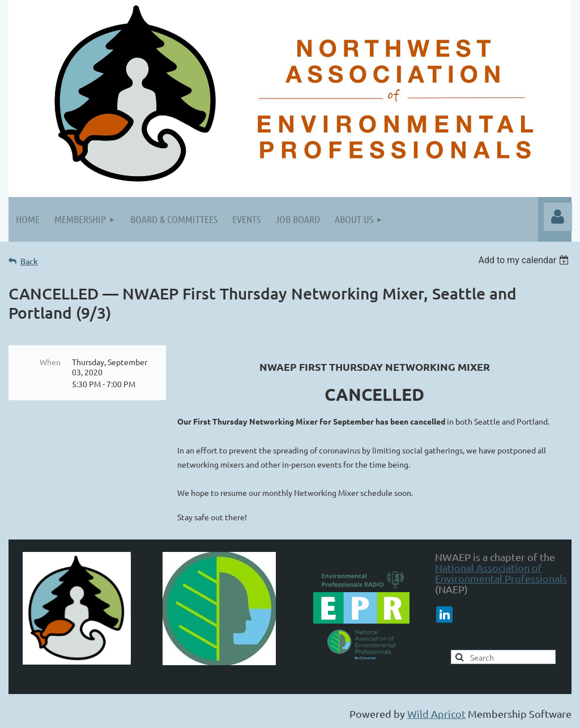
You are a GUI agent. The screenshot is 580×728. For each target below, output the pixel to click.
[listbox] (525, 260)
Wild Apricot (436, 714)
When (50, 362)
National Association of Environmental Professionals (501, 573)
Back (29, 261)
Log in (558, 217)
